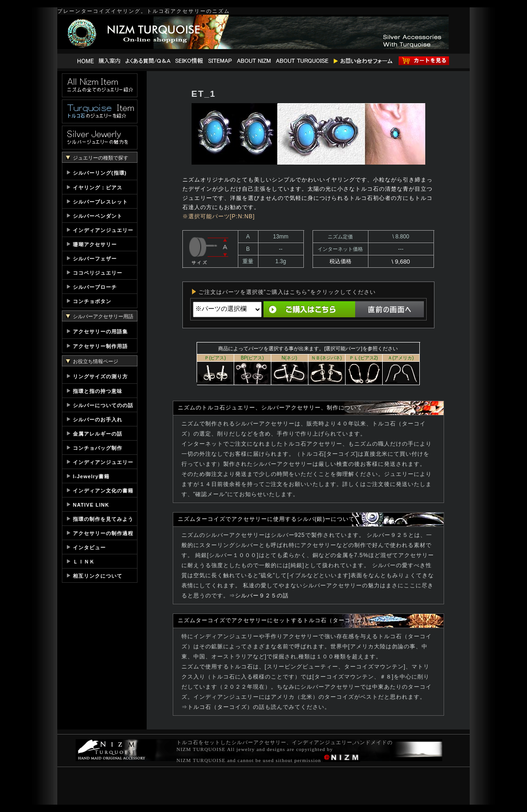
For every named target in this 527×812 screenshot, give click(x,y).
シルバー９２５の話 (262, 596)
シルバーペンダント (98, 216)
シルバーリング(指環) (100, 173)
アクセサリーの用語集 (100, 331)
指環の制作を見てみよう (103, 519)
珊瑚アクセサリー (95, 244)
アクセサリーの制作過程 (103, 533)
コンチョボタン (92, 301)
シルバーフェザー (95, 259)
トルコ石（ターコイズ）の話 (226, 707)
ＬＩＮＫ (84, 562)
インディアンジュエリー (103, 230)
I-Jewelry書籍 (91, 476)
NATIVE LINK (91, 505)
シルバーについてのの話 (103, 405)
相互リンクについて (98, 576)
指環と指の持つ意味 (98, 391)
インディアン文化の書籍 (103, 491)
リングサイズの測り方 (100, 376)
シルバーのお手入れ (98, 420)
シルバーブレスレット (100, 202)
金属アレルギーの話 (98, 434)
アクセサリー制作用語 (100, 346)
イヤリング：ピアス (98, 188)
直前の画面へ (390, 309)
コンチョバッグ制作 (98, 448)
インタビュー (89, 547)
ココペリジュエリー (98, 273)
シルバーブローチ (95, 287)
